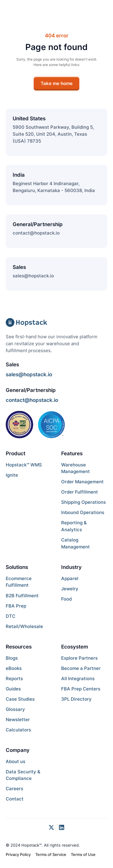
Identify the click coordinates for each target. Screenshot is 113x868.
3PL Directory (76, 699)
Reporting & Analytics (74, 526)
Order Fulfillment (80, 492)
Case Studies (20, 699)
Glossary (15, 709)
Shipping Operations (83, 502)
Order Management (82, 482)
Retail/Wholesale (24, 626)
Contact (15, 799)
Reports (14, 679)
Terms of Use (83, 854)
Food (66, 599)
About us (16, 761)
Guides (13, 689)
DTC (11, 616)
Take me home (57, 83)
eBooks (14, 668)
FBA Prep (16, 606)
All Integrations (78, 679)
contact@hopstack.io (36, 233)
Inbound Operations (83, 512)
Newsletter (18, 720)
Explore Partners (79, 658)
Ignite (12, 475)
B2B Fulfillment (22, 596)
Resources (19, 647)
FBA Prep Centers (81, 689)
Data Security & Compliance (23, 775)
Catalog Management (75, 543)
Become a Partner (81, 668)
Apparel (70, 578)
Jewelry (70, 589)
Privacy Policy (18, 854)
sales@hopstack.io (33, 276)
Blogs (12, 658)
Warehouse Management (75, 468)
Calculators (18, 730)
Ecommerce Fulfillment (19, 582)
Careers (14, 789)
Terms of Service (51, 854)
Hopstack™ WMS (24, 465)
